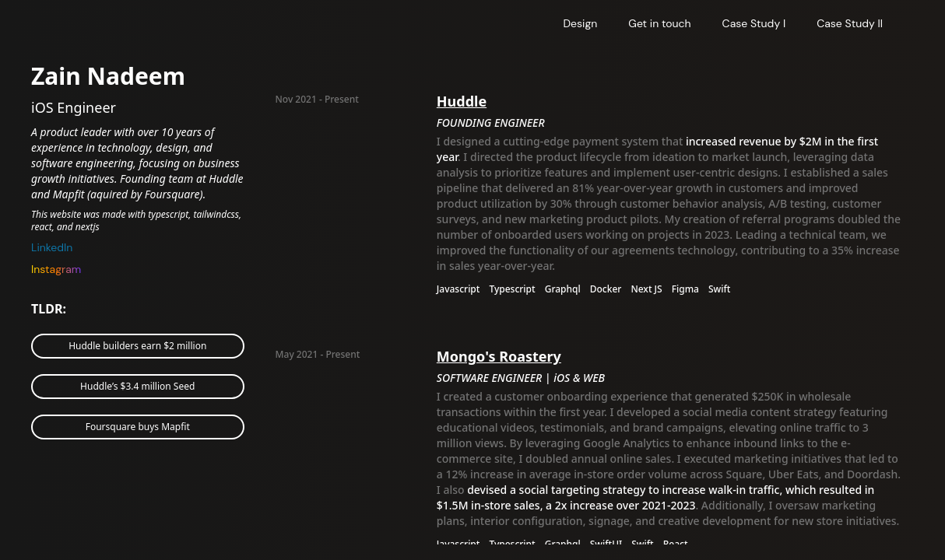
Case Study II (850, 23)
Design (580, 23)
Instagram (56, 269)
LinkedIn (52, 247)
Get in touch (659, 23)
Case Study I (754, 23)
